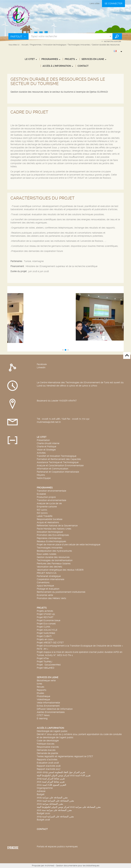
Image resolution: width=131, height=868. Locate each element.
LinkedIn (41, 367)
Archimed (49, 866)
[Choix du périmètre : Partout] (19, 36)
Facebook (42, 364)
